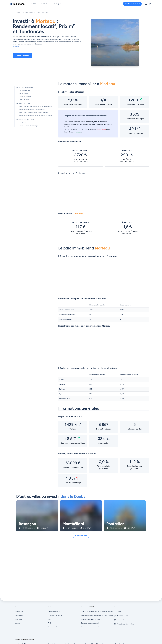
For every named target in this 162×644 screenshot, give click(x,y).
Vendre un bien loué (132, 4)
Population (23, 123)
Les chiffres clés (24, 90)
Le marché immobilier (25, 87)
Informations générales (25, 120)
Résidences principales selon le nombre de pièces (35, 116)
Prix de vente (23, 93)
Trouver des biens (23, 55)
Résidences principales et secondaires (32, 110)
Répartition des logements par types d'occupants (36, 107)
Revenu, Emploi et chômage (28, 126)
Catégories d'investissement (25, 639)
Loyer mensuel (24, 99)
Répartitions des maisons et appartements (33, 113)
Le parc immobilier (24, 103)
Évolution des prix (25, 96)
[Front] (17, 4)
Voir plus (16, 46)
